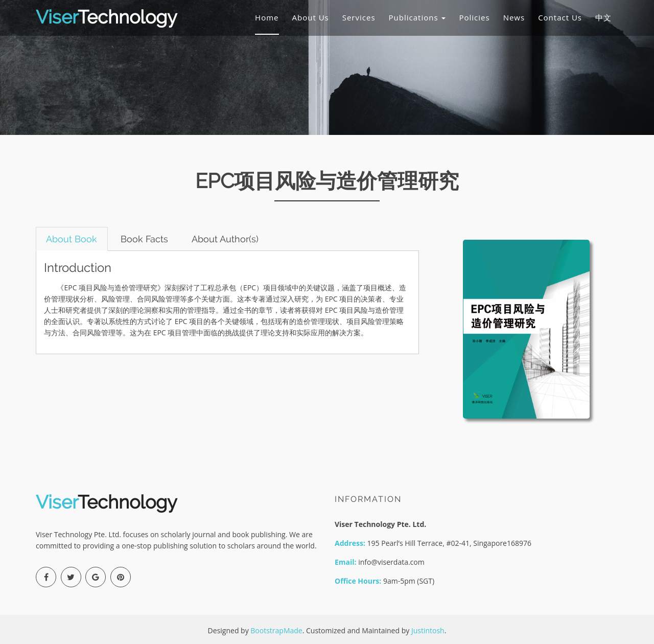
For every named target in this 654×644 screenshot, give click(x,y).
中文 (603, 17)
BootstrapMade (276, 630)
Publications (417, 17)
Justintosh (428, 630)
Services (359, 17)
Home (267, 17)
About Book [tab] (72, 239)
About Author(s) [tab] (227, 239)
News (514, 17)
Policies (474, 17)
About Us (311, 17)
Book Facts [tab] (145, 239)
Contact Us (560, 17)
